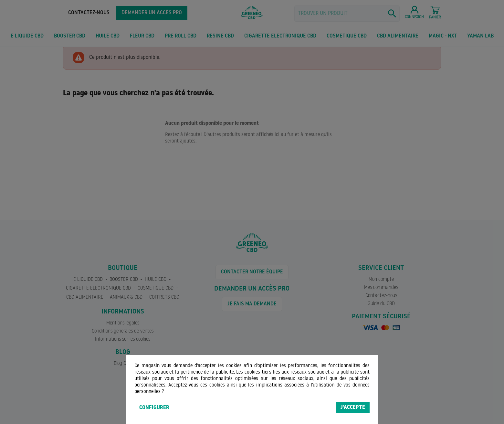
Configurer (154, 408)
